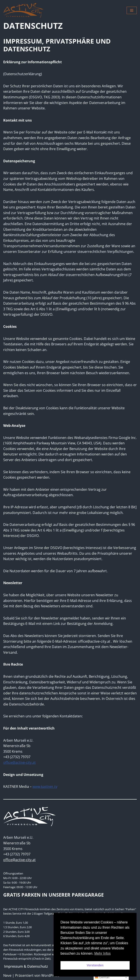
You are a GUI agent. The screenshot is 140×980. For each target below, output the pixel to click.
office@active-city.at (19, 762)
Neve (7, 975)
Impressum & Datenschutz (26, 966)
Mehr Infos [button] (103, 953)
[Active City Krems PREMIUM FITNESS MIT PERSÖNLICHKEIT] (23, 10)
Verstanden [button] (95, 965)
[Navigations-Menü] (132, 10)
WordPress (50, 975)
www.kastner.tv (45, 787)
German (102, 977)
